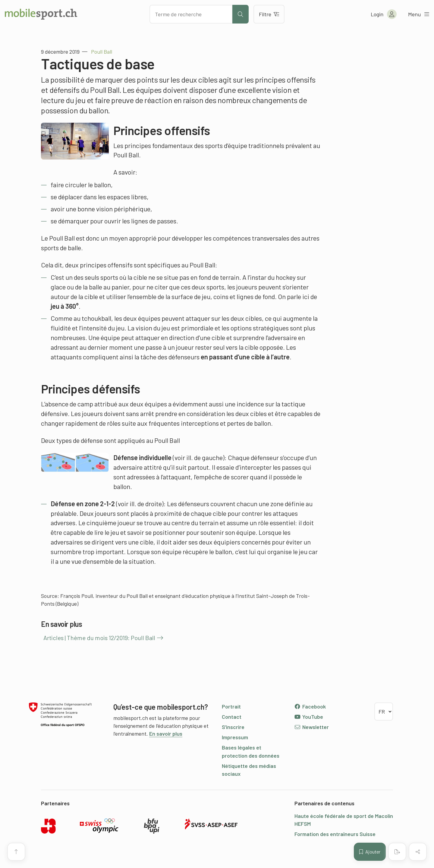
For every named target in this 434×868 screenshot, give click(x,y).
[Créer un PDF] (397, 852)
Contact (232, 717)
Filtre (269, 14)
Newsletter (311, 727)
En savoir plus (166, 734)
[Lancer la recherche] (241, 14)
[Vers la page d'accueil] (41, 14)
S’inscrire (233, 727)
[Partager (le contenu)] (418, 852)
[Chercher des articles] (191, 14)
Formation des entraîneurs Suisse (335, 834)
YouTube (309, 717)
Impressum (235, 737)
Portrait (231, 706)
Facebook (310, 706)
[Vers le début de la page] (16, 852)
